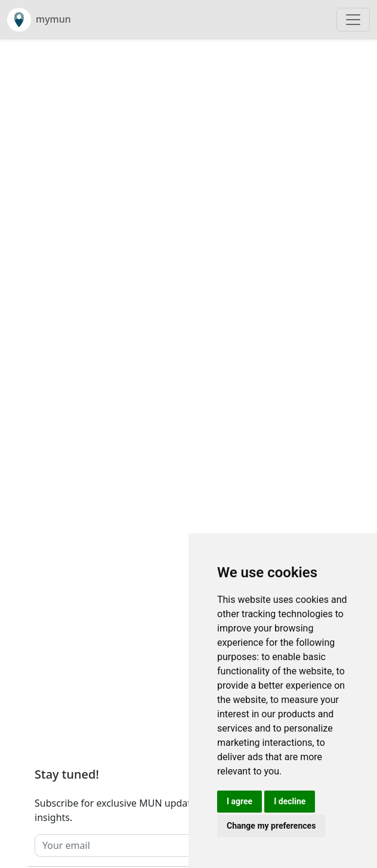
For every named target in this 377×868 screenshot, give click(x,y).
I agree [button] (240, 801)
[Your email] (164, 845)
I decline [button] (290, 801)
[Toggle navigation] (353, 20)
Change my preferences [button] (271, 826)
